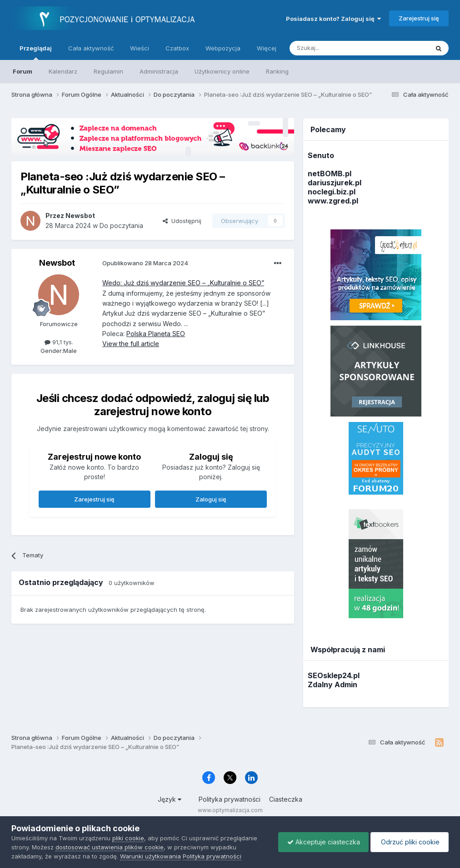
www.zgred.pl (333, 201)
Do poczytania (121, 226)
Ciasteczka (286, 799)
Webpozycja (223, 48)
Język (170, 799)
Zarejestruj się (419, 18)
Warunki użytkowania (150, 856)
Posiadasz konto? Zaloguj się (333, 19)
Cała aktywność (91, 48)
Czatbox (177, 48)
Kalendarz (63, 71)
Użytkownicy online (222, 71)
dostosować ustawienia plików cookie (110, 847)
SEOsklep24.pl (334, 675)
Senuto (321, 155)
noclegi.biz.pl (332, 192)
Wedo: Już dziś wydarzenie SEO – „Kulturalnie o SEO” (183, 283)
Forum (22, 71)
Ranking (277, 71)
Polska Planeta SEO (156, 334)
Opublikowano (145, 263)
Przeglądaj (36, 52)
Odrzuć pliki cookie (409, 842)
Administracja (159, 71)
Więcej (267, 48)
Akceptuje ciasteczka (321, 842)
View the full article (131, 344)
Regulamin (108, 71)
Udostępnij (182, 221)
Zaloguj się (211, 499)
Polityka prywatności (230, 799)
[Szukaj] (337, 48)
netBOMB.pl (330, 174)
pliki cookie (128, 838)
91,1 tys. (59, 342)
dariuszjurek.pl (335, 183)
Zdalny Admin (332, 684)
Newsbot (57, 263)
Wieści (140, 48)
